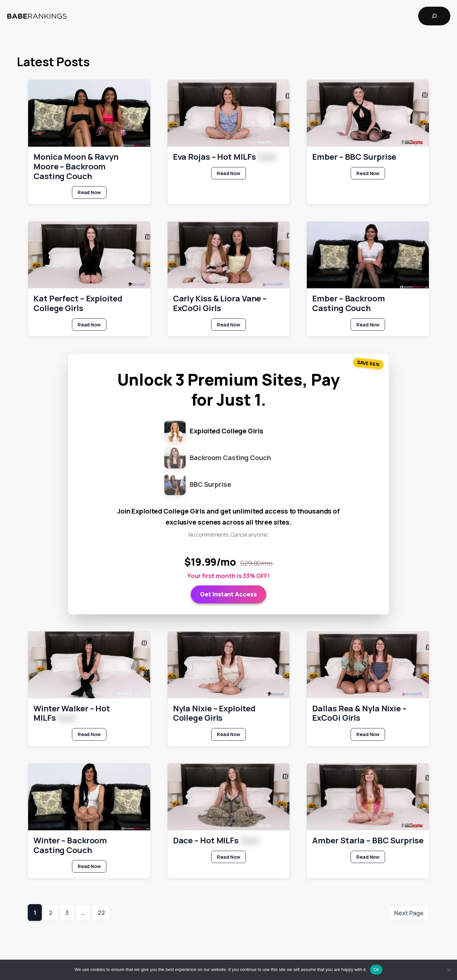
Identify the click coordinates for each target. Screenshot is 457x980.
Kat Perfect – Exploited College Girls (78, 303)
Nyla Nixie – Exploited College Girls (214, 713)
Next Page (409, 913)
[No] (449, 970)
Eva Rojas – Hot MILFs (224, 157)
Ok (376, 969)
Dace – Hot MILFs (216, 840)
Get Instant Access (228, 594)
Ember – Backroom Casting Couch (348, 303)
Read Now (92, 194)
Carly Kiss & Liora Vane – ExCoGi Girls (220, 303)
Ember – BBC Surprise (354, 157)
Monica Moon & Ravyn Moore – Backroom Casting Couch (76, 166)
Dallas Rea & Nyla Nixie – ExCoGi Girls (359, 713)
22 (101, 913)
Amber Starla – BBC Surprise (368, 840)
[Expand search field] (434, 16)
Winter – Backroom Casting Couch (70, 845)
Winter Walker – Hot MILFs (72, 713)
